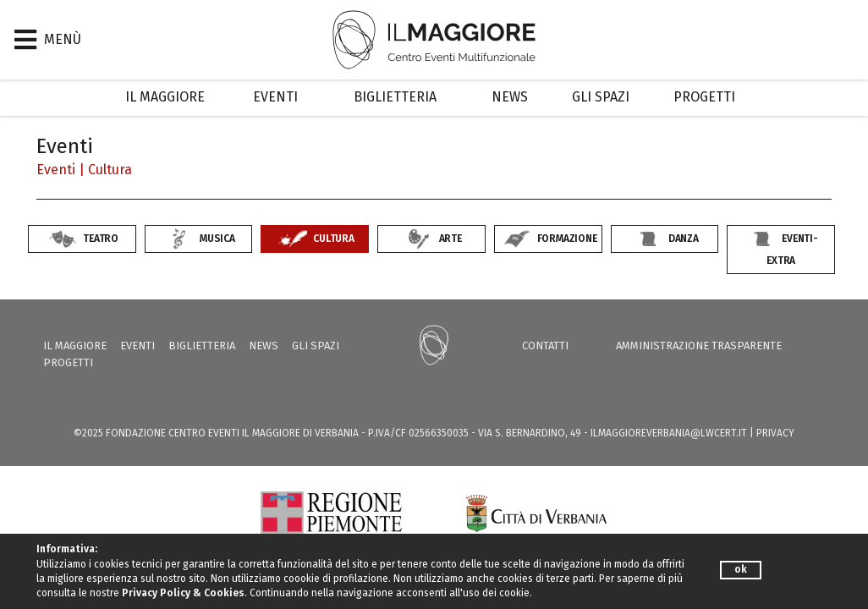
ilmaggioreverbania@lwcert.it (669, 433)
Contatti (545, 346)
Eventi (275, 97)
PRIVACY (775, 433)
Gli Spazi (601, 97)
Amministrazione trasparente (699, 346)
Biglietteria (395, 97)
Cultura (110, 170)
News (510, 97)
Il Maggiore (165, 97)
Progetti (704, 97)
